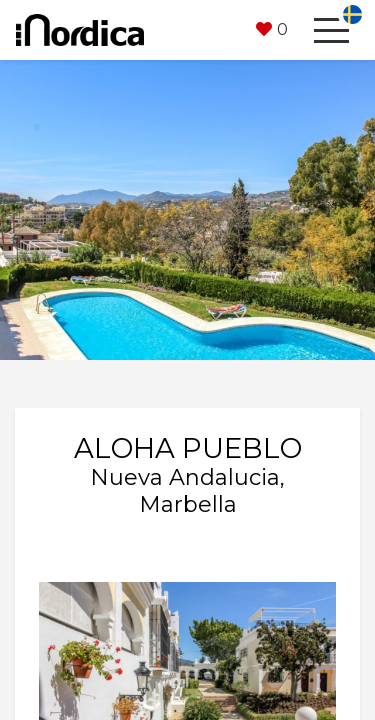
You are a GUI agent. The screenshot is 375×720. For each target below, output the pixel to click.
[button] (272, 30)
